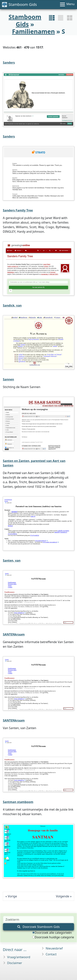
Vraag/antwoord (19, 957)
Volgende (63, 896)
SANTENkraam (14, 634)
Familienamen (33, 31)
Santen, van (12, 560)
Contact (51, 954)
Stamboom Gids (19, 4)
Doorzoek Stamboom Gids (39, 927)
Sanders (9, 63)
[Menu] (67, 5)
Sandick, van (12, 305)
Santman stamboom (18, 802)
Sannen (8, 379)
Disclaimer (15, 963)
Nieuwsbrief (54, 948)
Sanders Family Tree (18, 210)
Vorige (12, 896)
